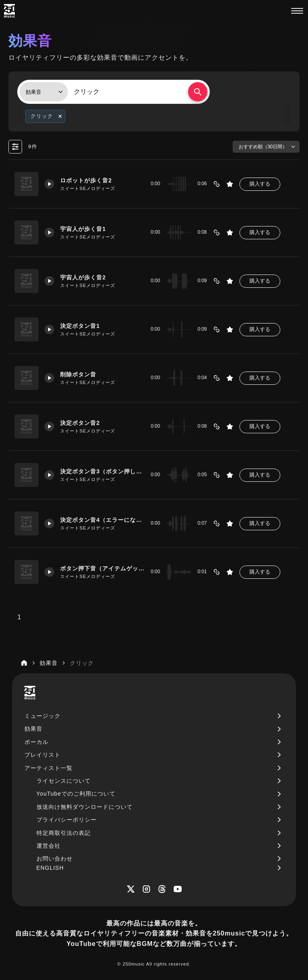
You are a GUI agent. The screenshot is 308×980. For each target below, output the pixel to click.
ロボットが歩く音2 (86, 180)
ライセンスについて (64, 781)
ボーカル (36, 742)
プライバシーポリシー (67, 820)
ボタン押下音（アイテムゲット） (102, 568)
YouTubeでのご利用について (76, 794)
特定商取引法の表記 (64, 833)
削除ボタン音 (78, 374)
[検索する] (198, 92)
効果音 (33, 729)
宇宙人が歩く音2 (83, 277)
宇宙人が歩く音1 (83, 229)
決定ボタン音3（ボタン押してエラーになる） (102, 471)
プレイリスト (43, 755)
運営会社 (49, 846)
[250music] (9, 11)
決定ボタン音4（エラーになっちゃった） (102, 520)
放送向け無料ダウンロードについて (85, 807)
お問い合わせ (55, 859)
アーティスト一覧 (49, 768)
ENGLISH (50, 868)
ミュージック (43, 716)
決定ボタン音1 (80, 326)
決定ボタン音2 (80, 423)
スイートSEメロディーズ (88, 188)
